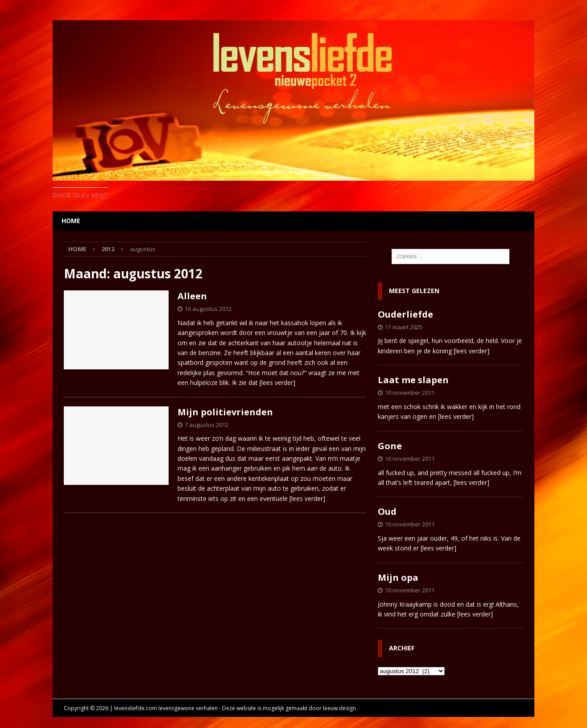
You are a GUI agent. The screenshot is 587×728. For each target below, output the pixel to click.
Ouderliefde (405, 314)
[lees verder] (277, 383)
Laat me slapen (413, 380)
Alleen (192, 296)
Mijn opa (398, 577)
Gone (390, 446)
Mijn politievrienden (225, 412)
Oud (387, 511)
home (71, 221)
